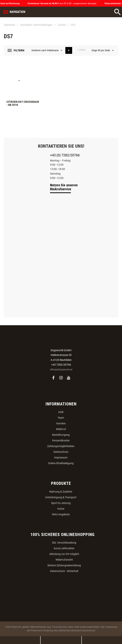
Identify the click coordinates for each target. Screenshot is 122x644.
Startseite (10, 25)
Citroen (62, 25)
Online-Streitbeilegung (61, 463)
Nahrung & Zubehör (61, 492)
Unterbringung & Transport (61, 497)
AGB (61, 412)
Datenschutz (61, 452)
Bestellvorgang (61, 435)
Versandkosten (61, 440)
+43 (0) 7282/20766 (65, 155)
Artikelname (53, 50)
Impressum (61, 458)
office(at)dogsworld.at (61, 370)
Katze (61, 509)
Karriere (61, 423)
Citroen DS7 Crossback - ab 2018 (23, 103)
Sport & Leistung (61, 503)
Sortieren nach (39, 50)
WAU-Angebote (61, 514)
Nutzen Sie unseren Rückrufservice (64, 187)
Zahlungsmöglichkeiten (61, 446)
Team (61, 418)
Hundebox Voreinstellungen (36, 25)
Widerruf (61, 429)
